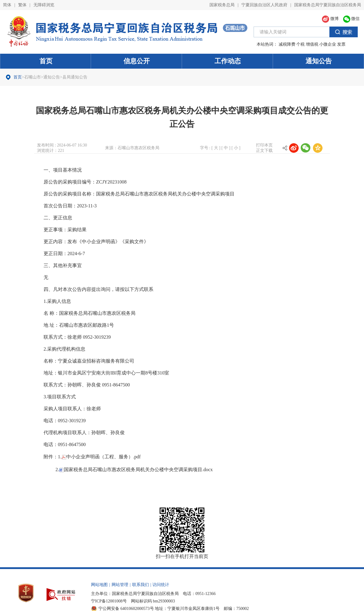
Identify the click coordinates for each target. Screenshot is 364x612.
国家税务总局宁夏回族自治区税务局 (328, 5)
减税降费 (287, 44)
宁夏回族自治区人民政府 (264, 5)
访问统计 (161, 583)
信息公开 (137, 61)
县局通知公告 (75, 77)
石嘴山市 (33, 77)
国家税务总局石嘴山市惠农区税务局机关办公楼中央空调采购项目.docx (136, 468)
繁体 (22, 5)
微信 (351, 19)
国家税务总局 (222, 5)
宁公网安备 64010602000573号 (126, 607)
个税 (300, 44)
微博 (330, 19)
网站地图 (99, 583)
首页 (46, 61)
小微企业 (328, 44)
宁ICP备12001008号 (109, 599)
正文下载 (264, 151)
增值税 (312, 44)
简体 (7, 5)
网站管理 (120, 583)
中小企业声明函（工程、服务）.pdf (101, 456)
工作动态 (228, 61)
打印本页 (264, 145)
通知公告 (319, 61)
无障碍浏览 (44, 5)
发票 (341, 44)
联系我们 (141, 583)
